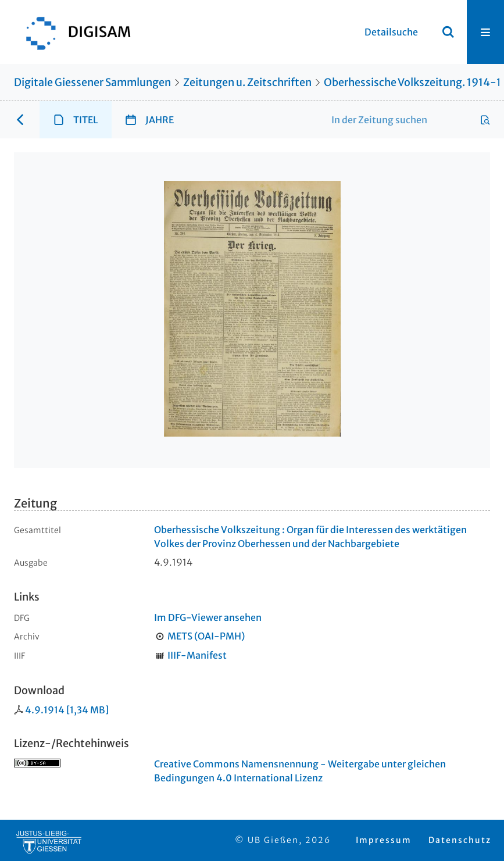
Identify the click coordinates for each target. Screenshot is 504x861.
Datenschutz (460, 840)
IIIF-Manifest (197, 655)
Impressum (384, 840)
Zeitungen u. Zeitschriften (247, 82)
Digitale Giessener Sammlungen (92, 82)
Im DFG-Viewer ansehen (208, 617)
